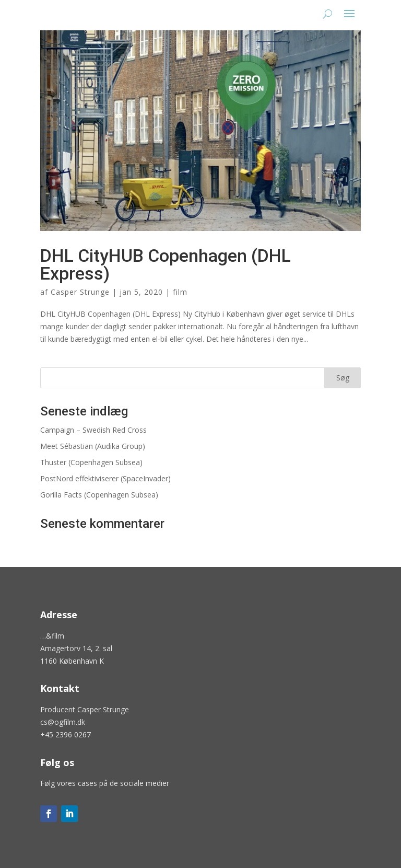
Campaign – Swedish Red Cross (93, 430)
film (180, 292)
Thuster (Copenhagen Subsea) (91, 462)
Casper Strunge (80, 292)
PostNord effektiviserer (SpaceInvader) (105, 478)
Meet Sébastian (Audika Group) (93, 446)
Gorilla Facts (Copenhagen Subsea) (99, 495)
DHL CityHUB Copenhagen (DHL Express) (166, 264)
